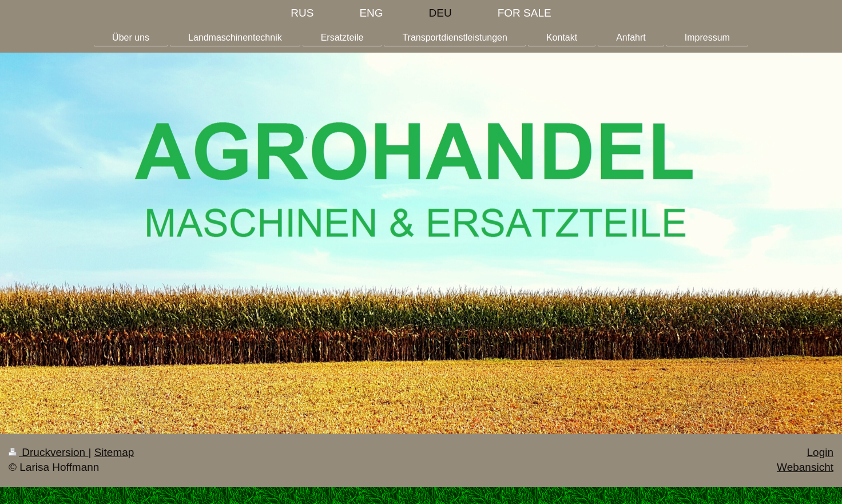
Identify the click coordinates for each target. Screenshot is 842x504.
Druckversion (48, 452)
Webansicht (805, 467)
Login (821, 452)
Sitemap (114, 452)
